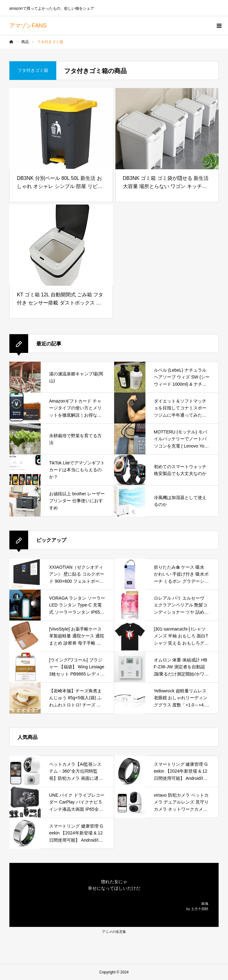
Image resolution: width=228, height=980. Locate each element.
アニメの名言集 (114, 932)
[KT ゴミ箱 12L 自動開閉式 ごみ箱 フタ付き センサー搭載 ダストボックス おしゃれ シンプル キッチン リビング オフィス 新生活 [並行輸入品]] (61, 245)
